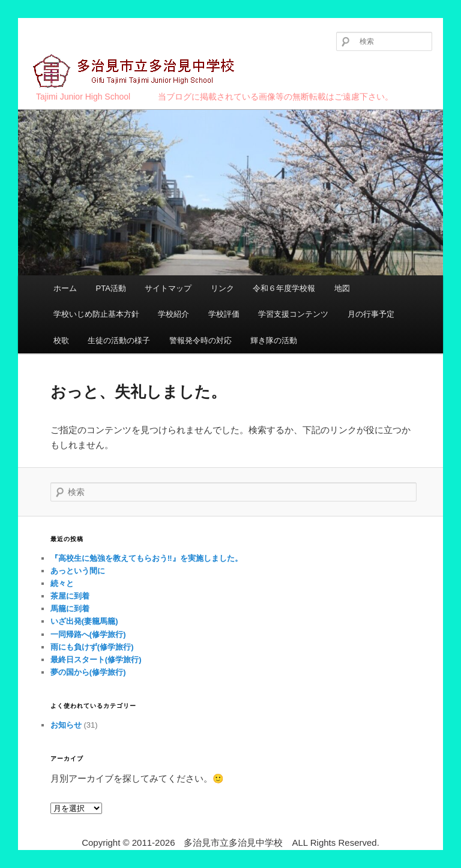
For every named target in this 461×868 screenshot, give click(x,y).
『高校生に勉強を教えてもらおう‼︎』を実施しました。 (146, 558)
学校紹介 (173, 314)
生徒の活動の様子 (119, 340)
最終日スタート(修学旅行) (96, 660)
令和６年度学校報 (284, 288)
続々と (62, 583)
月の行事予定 (371, 314)
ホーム (65, 288)
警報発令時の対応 (200, 340)
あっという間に (78, 571)
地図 (342, 288)
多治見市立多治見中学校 (135, 72)
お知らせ (66, 725)
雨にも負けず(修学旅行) (92, 647)
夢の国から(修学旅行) (88, 672)
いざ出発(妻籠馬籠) (84, 621)
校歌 (61, 340)
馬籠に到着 (70, 609)
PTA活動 (110, 288)
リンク (222, 288)
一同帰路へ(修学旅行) (88, 634)
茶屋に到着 (70, 596)
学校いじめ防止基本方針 (96, 314)
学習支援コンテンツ (293, 314)
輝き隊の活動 (274, 340)
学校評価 (224, 314)
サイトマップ (168, 288)
